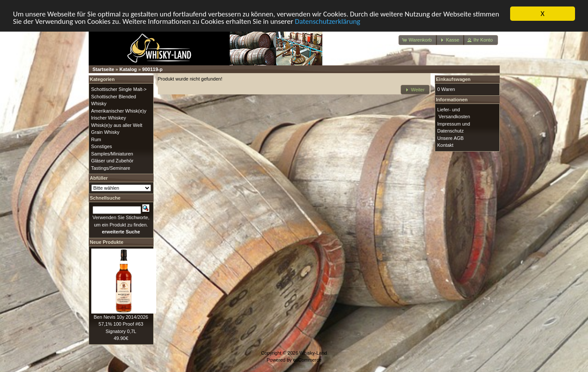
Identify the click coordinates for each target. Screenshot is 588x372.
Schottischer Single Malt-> (119, 89)
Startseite (103, 69)
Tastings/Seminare (111, 168)
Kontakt (445, 145)
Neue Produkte (107, 242)
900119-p (153, 69)
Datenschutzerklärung (328, 21)
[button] (418, 40)
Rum (96, 139)
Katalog (128, 69)
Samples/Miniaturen (112, 153)
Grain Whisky (105, 132)
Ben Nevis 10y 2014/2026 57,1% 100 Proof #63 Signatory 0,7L (121, 324)
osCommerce (307, 360)
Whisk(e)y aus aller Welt (117, 125)
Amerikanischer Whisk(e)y (119, 110)
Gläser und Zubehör (112, 161)
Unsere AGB (451, 138)
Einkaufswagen (453, 79)
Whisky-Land (313, 353)
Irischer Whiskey (109, 118)
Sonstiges (102, 146)
